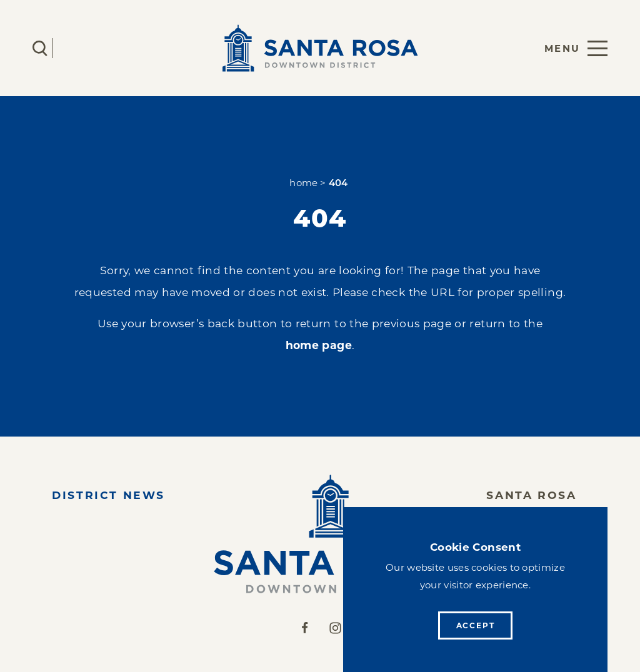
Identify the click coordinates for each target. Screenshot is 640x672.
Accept (476, 625)
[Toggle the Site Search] (40, 48)
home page (319, 345)
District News (108, 495)
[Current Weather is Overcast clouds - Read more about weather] (77, 48)
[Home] (320, 534)
